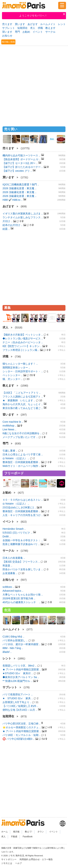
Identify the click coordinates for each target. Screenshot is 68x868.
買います (20, 24)
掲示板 (16, 832)
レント (62, 24)
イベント (38, 32)
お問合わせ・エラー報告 (41, 859)
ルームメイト (48, 24)
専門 (17, 32)
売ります (7, 24)
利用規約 (24, 859)
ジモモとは (7, 863)
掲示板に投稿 (8, 42)
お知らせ (7, 36)
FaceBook (28, 837)
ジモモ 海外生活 (16, 856)
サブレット (9, 28)
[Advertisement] (34, 84)
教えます (50, 28)
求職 (40, 28)
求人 (33, 28)
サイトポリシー (9, 859)
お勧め (26, 32)
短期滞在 (22, 28)
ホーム (5, 832)
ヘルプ (18, 863)
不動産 (14, 837)
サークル (50, 32)
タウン (41, 832)
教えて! (28, 832)
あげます (33, 24)
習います (7, 32)
